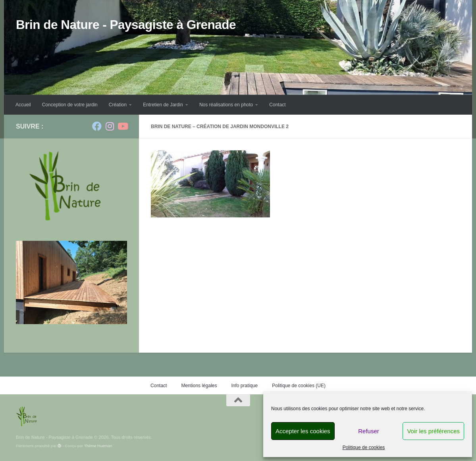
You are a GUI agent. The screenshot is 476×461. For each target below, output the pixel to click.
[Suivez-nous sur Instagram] (110, 126)
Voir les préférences (433, 431)
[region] (71, 282)
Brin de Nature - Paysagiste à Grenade (126, 25)
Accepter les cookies (303, 431)
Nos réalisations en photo (226, 105)
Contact (277, 105)
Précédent (91, 287)
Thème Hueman (98, 446)
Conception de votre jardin (70, 105)
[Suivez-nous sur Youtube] (122, 126)
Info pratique (244, 386)
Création (118, 105)
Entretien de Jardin (163, 105)
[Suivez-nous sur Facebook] (97, 126)
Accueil (23, 105)
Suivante (106, 287)
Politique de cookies (364, 448)
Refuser (369, 431)
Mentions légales (199, 386)
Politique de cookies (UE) (299, 386)
